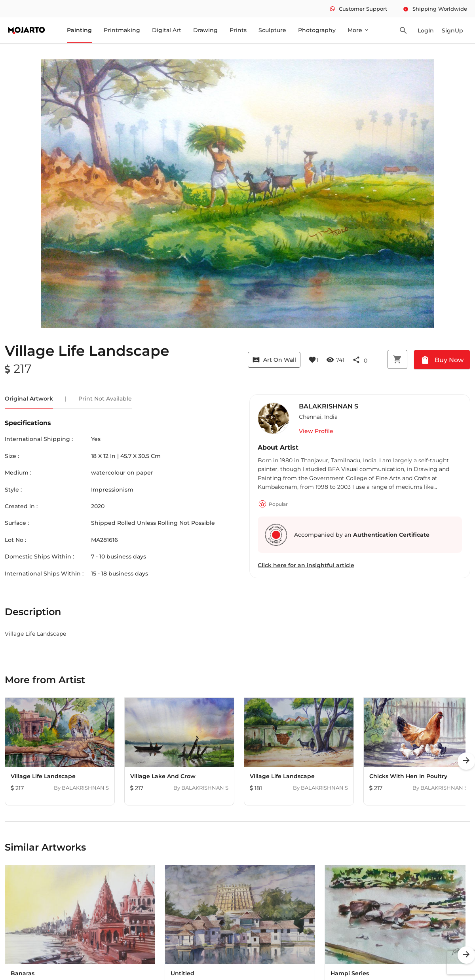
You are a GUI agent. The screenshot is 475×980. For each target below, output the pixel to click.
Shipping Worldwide (435, 9)
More (358, 30)
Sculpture (272, 30)
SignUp (452, 30)
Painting (79, 30)
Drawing (205, 30)
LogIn (426, 30)
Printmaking (122, 30)
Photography (317, 30)
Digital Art (167, 30)
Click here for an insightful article (306, 565)
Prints (238, 30)
